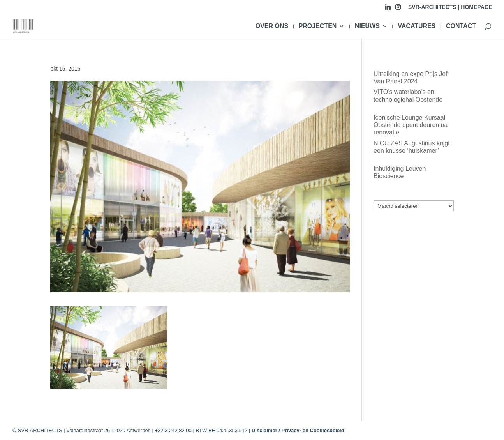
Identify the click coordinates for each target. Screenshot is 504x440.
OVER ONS (272, 26)
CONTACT (461, 26)
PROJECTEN (318, 26)
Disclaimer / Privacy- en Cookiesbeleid (298, 430)
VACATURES (417, 26)
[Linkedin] (388, 9)
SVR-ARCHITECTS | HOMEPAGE (450, 7)
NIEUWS (367, 26)
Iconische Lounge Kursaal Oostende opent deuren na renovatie (411, 125)
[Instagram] (398, 9)
